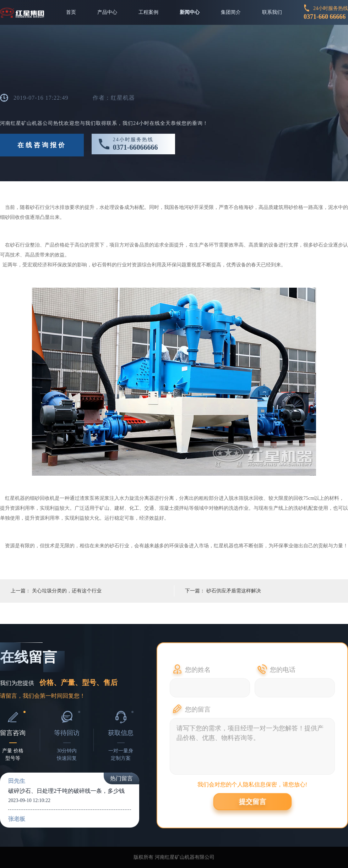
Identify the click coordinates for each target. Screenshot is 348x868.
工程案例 (148, 12)
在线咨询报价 (42, 145)
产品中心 (107, 12)
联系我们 (272, 12)
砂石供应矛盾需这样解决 (234, 591)
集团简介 (231, 12)
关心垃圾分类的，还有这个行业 (67, 591)
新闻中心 (190, 12)
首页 (71, 12)
